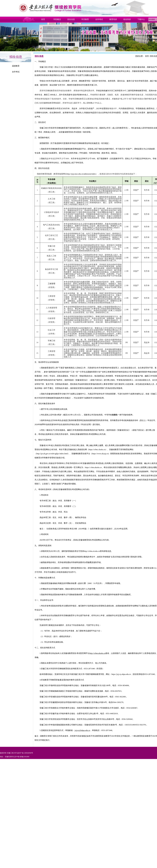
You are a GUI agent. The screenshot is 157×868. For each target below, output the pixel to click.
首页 (147, 56)
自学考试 (16, 72)
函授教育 (16, 66)
